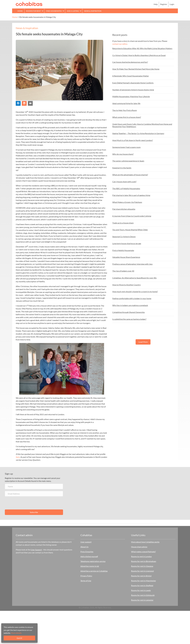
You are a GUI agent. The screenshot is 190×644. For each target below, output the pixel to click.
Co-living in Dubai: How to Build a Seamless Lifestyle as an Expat (139, 55)
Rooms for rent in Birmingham (144, 561)
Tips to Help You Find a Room (125, 110)
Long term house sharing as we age (127, 243)
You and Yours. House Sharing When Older (130, 230)
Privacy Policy (86, 576)
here (18, 457)
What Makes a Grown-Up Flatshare (127, 202)
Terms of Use (86, 581)
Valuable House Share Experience (126, 257)
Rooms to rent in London (141, 556)
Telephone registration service (93, 561)
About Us (84, 547)
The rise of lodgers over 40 (123, 271)
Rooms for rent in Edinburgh (143, 595)
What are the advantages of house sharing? (130, 175)
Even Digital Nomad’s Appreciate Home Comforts (133, 83)
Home (20, 11)
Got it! (19, 638)
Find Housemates (54, 11)
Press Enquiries (87, 552)
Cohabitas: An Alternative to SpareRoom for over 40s (134, 278)
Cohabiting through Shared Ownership (129, 312)
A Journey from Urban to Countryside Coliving (132, 216)
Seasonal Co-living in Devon (124, 237)
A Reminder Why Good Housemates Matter (131, 76)
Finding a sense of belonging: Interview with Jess (132, 264)
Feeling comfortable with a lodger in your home (132, 298)
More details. (16, 633)
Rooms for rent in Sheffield (142, 585)
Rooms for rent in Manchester (144, 581)
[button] (43, 11)
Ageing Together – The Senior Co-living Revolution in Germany (138, 133)
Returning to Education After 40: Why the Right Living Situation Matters (142, 48)
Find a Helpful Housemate (123, 250)
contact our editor (120, 44)
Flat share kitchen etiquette (124, 209)
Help (156, 4)
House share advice (139, 547)
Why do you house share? (123, 154)
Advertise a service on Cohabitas (94, 571)
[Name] (34, 486)
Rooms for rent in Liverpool (142, 571)
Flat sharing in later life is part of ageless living (131, 195)
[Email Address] (34, 494)
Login (172, 4)
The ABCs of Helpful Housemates (126, 188)
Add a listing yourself (89, 556)
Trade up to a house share (123, 223)
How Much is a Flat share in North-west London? (133, 140)
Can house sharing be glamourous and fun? (130, 62)
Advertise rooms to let (90, 566)
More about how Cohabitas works (145, 542)
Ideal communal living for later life (126, 103)
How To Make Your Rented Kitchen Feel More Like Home (136, 69)
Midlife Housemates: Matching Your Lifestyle (131, 96)
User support (86, 542)
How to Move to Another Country (127, 285)
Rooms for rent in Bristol (141, 576)
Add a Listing (73, 11)
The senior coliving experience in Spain (128, 161)
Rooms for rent (34, 11)
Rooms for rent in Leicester (142, 600)
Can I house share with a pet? (124, 182)
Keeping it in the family (122, 168)
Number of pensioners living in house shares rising (133, 90)
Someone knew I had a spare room (126, 147)
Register (164, 4)
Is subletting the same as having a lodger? (129, 319)
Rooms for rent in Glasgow (142, 566)
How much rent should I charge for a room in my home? (135, 291)
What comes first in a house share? (127, 117)
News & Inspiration (93, 11)
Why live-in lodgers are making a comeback (130, 305)
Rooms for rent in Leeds (141, 590)
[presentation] (23, 503)
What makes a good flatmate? (143, 552)
